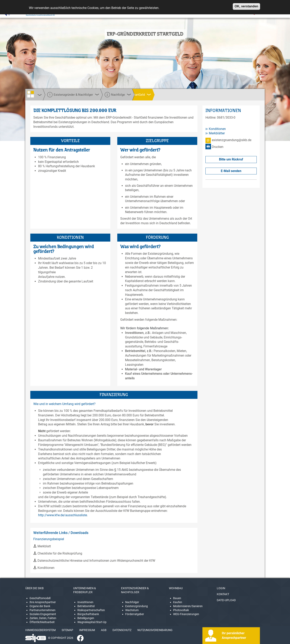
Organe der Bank (40, 606)
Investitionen (85, 602)
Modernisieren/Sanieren (188, 606)
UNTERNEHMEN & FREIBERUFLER (85, 590)
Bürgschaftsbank (88, 614)
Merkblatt (44, 546)
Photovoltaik (181, 610)
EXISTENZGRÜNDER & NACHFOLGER (135, 590)
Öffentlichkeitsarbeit (42, 622)
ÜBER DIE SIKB (35, 588)
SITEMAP (67, 630)
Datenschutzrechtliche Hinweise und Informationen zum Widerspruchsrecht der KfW (96, 561)
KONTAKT (223, 594)
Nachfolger (132, 602)
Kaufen (178, 602)
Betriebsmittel (86, 606)
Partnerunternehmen (42, 610)
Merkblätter (217, 133)
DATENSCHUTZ (122, 630)
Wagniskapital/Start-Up (92, 622)
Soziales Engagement (43, 614)
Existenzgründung (137, 606)
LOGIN (221, 588)
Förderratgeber (135, 614)
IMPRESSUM (87, 630)
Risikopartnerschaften (91, 610)
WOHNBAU (176, 588)
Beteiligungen (86, 618)
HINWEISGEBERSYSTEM (40, 630)
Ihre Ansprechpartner (43, 602)
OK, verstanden (246, 5)
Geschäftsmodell (40, 598)
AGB (104, 630)
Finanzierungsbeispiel (49, 539)
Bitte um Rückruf (231, 159)
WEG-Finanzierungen (186, 614)
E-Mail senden (231, 171)
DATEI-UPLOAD (226, 600)
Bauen (177, 598)
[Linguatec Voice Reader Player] (15, 13)
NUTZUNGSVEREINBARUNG (155, 630)
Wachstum (132, 610)
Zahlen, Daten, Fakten (43, 618)
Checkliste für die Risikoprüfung (60, 553)
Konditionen (46, 568)
